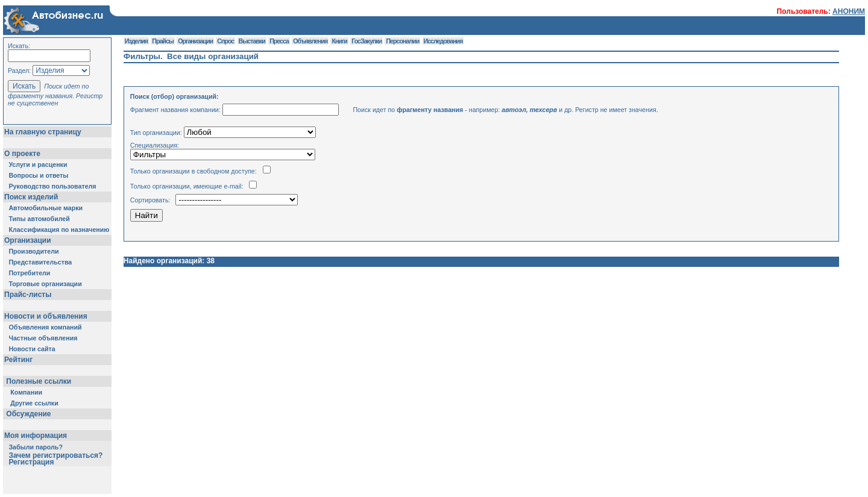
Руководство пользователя (52, 186)
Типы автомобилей (39, 219)
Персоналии (402, 41)
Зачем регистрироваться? (55, 455)
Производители (33, 251)
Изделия (136, 41)
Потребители (29, 273)
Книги (339, 41)
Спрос (225, 41)
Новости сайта (32, 349)
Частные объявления (43, 338)
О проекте (22, 154)
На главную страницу (43, 132)
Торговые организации (45, 284)
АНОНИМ (849, 11)
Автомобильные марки (46, 208)
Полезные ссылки (39, 381)
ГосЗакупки (366, 41)
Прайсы (163, 41)
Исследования (443, 41)
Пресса (279, 41)
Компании (26, 392)
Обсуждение (29, 414)
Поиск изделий (31, 197)
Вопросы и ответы (38, 175)
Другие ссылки (34, 403)
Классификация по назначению (59, 230)
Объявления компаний (45, 327)
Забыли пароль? (36, 447)
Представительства (40, 262)
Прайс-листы (28, 295)
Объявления (310, 41)
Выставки (252, 41)
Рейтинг (18, 360)
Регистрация (31, 462)
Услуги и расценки (38, 164)
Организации (28, 240)
